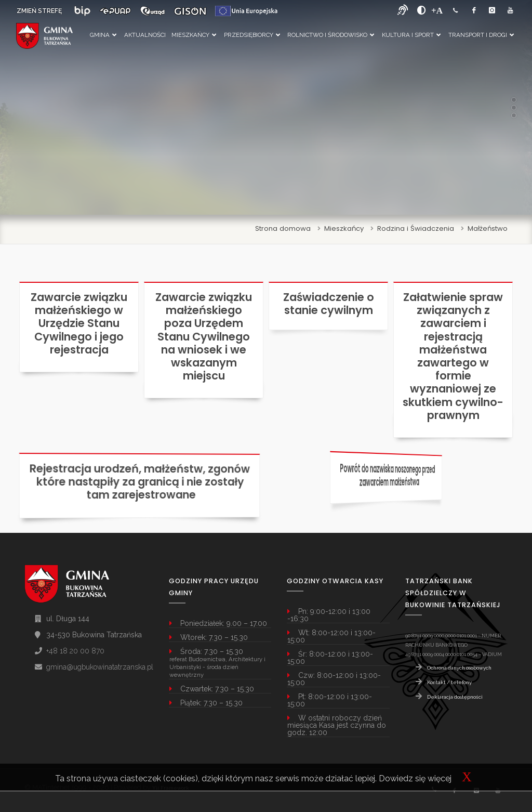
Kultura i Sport (411, 35)
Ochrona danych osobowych (459, 668)
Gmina (103, 35)
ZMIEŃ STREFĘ (39, 11)
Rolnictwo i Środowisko (331, 35)
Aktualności (145, 35)
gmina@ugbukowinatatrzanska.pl (100, 667)
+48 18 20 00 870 (75, 651)
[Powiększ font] (437, 10)
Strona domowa (283, 228)
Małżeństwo (488, 228)
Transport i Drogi (481, 35)
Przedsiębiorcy (252, 35)
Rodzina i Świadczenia (416, 228)
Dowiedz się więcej (415, 778)
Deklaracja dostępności (455, 697)
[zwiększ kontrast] (422, 10)
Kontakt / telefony (449, 682)
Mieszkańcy (194, 35)
